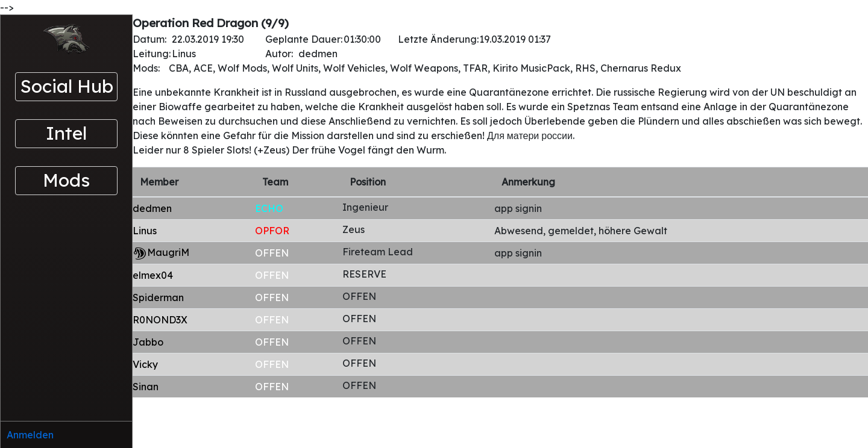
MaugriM (168, 252)
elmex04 (153, 275)
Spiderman (158, 297)
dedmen (152, 208)
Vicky (145, 364)
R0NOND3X (160, 320)
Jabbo (148, 342)
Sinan (146, 387)
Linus (145, 231)
